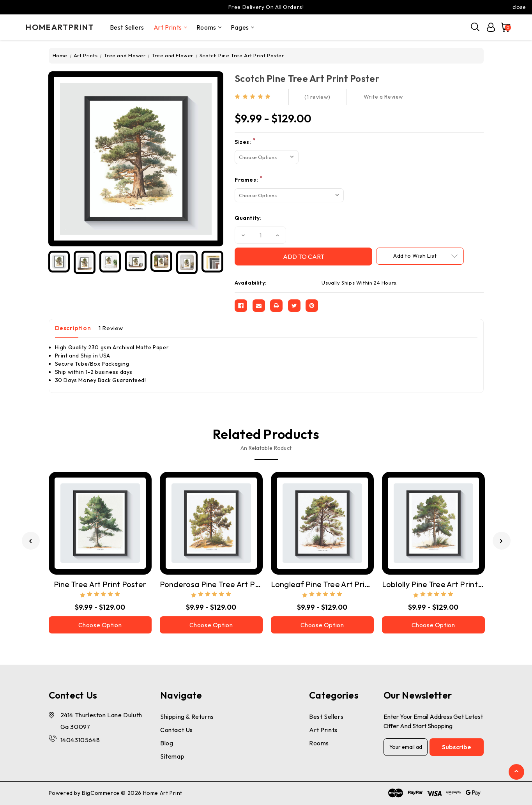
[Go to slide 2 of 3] (502, 541)
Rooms (209, 27)
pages (242, 27)
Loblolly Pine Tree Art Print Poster (433, 584)
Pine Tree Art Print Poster (100, 584)
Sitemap (172, 756)
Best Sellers (127, 27)
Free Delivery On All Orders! (266, 7)
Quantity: (248, 218)
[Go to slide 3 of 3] (31, 541)
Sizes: (245, 142)
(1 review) (317, 97)
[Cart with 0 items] (504, 27)
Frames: (249, 180)
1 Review (111, 328)
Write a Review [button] (384, 97)
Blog (167, 743)
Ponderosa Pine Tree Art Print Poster (211, 584)
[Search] (475, 27)
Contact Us (177, 730)
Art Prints (170, 27)
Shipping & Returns (187, 717)
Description (73, 328)
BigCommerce (101, 793)
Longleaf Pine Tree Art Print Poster (322, 584)
